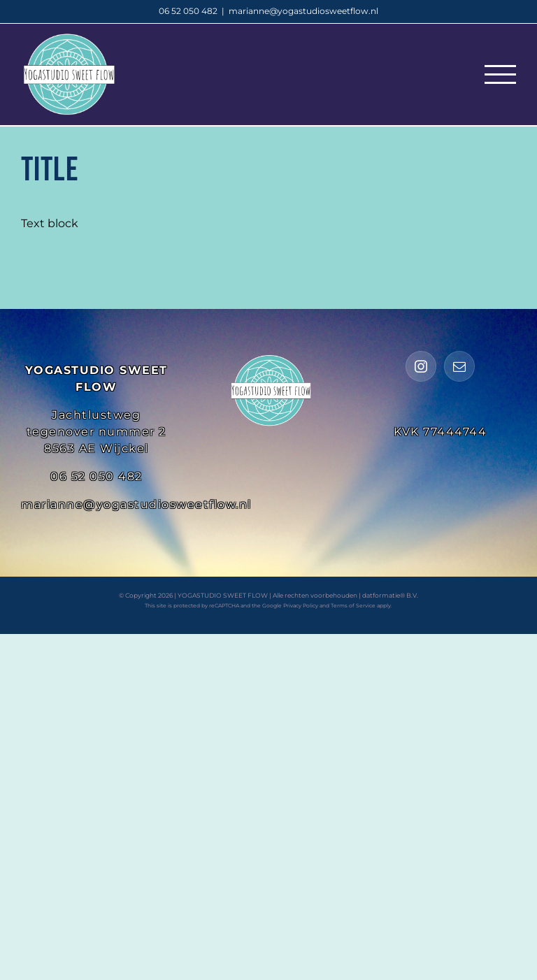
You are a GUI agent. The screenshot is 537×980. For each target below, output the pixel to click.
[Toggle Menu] (500, 74)
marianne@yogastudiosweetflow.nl (303, 11)
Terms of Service (353, 606)
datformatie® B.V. (390, 595)
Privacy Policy (301, 606)
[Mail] (459, 366)
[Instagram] (421, 366)
